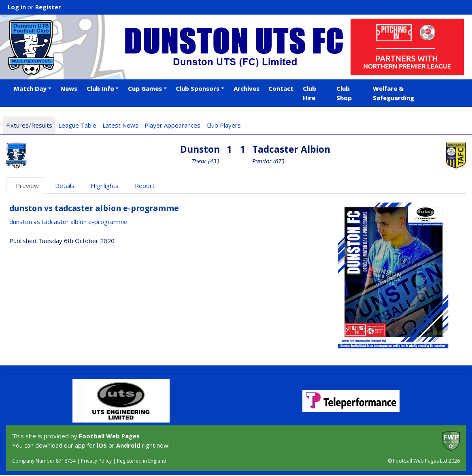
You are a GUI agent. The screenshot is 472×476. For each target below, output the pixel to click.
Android (128, 445)
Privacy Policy (96, 461)
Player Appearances (172, 125)
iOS (102, 445)
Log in (17, 7)
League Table (77, 125)
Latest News (120, 125)
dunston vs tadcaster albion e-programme (68, 222)
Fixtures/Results (29, 125)
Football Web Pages (109, 436)
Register (48, 7)
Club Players (224, 125)
